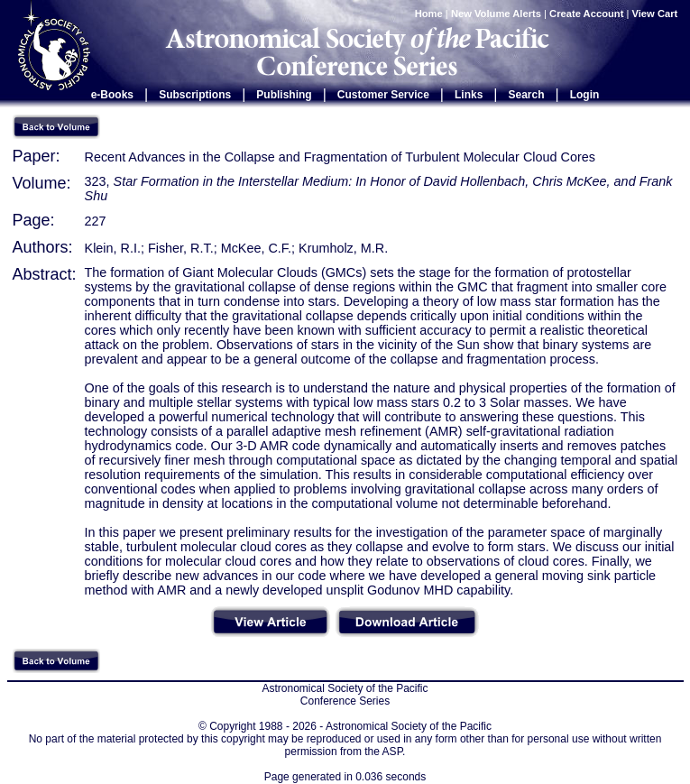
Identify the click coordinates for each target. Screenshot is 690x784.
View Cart (657, 14)
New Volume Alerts (496, 14)
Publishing (284, 95)
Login (585, 95)
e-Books (112, 95)
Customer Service (383, 95)
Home (429, 14)
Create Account (586, 14)
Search (527, 95)
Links (469, 95)
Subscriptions (195, 95)
